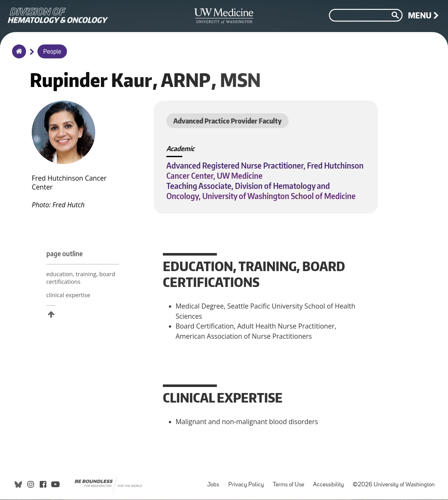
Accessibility (330, 483)
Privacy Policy (248, 483)
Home (18, 56)
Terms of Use (290, 483)
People (52, 52)
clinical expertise (68, 304)
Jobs (215, 483)
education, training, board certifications (66, 283)
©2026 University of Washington (394, 486)
